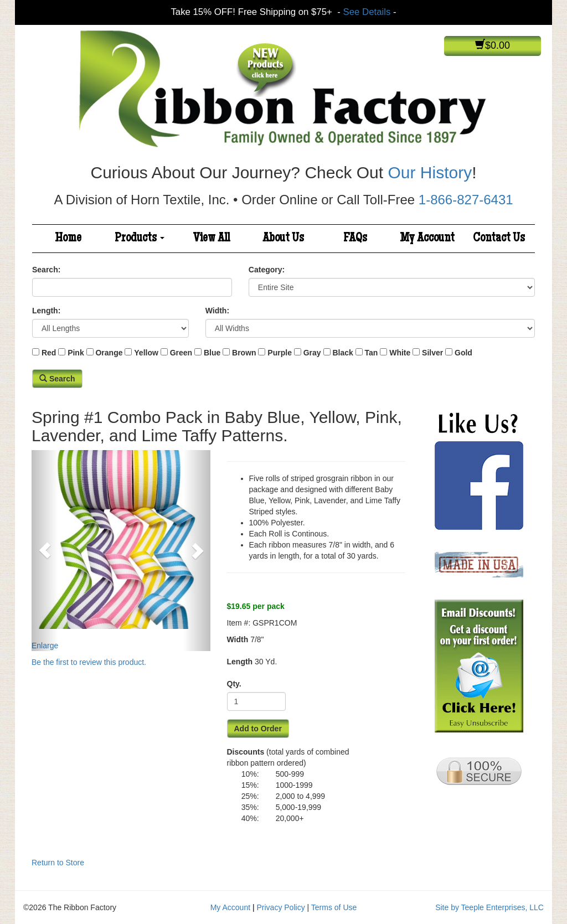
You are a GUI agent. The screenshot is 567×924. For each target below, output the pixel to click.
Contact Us (499, 239)
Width (238, 639)
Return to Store (58, 863)
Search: (46, 270)
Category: (267, 270)
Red (49, 353)
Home (68, 239)
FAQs (355, 239)
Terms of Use (334, 907)
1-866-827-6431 (466, 200)
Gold (463, 353)
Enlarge (121, 550)
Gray (312, 353)
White (400, 353)
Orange (109, 353)
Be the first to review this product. (89, 662)
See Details (367, 12)
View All (212, 239)
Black (342, 353)
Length (240, 662)
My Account (427, 239)
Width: (217, 311)
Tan (372, 353)
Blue (212, 353)
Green (181, 353)
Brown (244, 353)
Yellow (146, 353)
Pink (76, 353)
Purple (280, 353)
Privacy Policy (281, 907)
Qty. (234, 684)
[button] (45, 551)
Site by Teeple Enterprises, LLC (489, 907)
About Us (283, 239)
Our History (430, 172)
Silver (432, 353)
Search (57, 379)
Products (140, 239)
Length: (46, 311)
